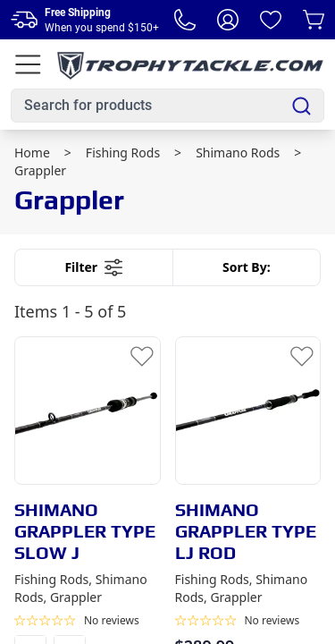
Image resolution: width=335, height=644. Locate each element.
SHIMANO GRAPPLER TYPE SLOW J (85, 531)
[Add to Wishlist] (142, 355)
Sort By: (247, 267)
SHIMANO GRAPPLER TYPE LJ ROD (246, 531)
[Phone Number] (185, 20)
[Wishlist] (271, 20)
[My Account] (228, 20)
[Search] (301, 106)
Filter (93, 267)
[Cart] (314, 20)
